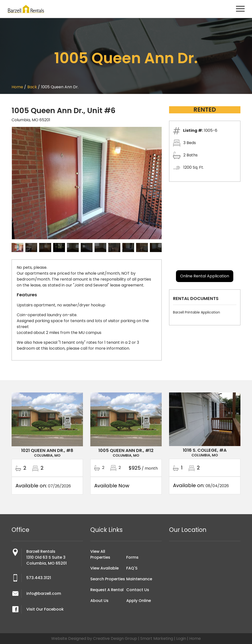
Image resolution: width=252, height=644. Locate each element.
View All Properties (101, 554)
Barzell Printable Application (197, 312)
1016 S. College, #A (205, 450)
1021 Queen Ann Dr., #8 (47, 450)
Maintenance (139, 579)
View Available (105, 568)
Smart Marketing (157, 638)
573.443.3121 (39, 578)
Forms (132, 557)
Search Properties (101, 582)
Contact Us (138, 590)
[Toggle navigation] (240, 9)
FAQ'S (132, 568)
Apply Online (139, 601)
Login (181, 638)
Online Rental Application (205, 276)
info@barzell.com (44, 593)
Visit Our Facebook (45, 609)
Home (17, 87)
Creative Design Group (115, 638)
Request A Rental (107, 596)
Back (32, 87)
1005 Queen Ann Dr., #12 (126, 450)
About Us (99, 607)
